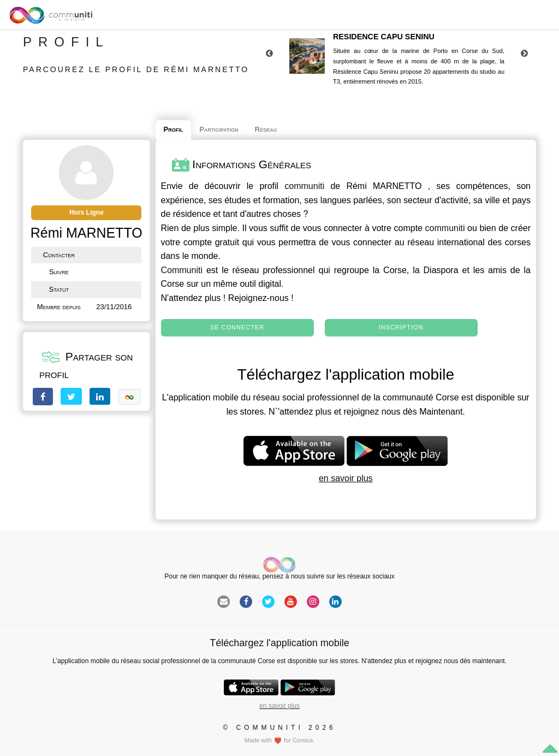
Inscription (401, 327)
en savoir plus (346, 478)
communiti (304, 186)
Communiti (182, 270)
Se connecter (237, 327)
